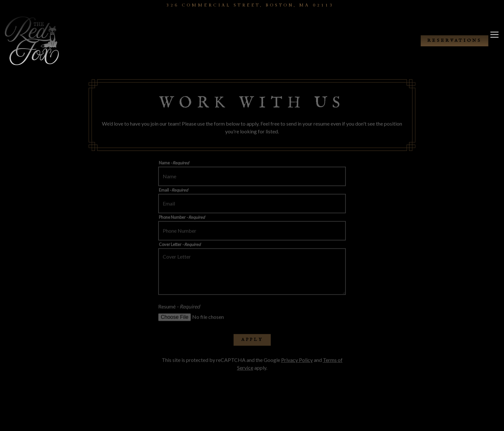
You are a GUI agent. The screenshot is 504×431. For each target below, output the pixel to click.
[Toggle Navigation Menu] (494, 40)
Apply (252, 340)
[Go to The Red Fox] (250, 5)
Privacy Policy (297, 361)
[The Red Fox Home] (39, 40)
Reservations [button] (455, 41)
